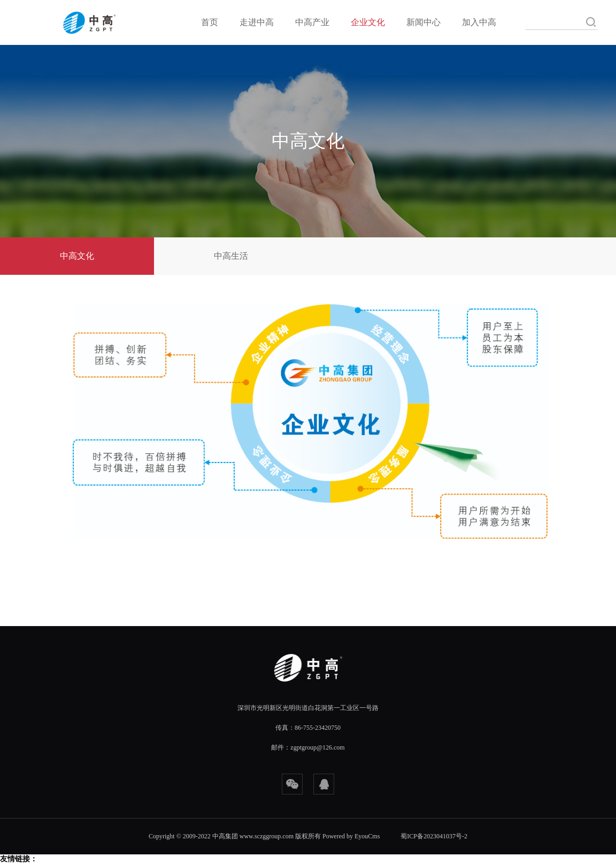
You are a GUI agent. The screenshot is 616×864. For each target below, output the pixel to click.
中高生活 (231, 256)
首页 (210, 22)
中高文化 (77, 256)
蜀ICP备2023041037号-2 (434, 836)
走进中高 (257, 22)
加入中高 (479, 22)
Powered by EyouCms (350, 836)
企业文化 (368, 22)
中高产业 (312, 22)
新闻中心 (423, 22)
